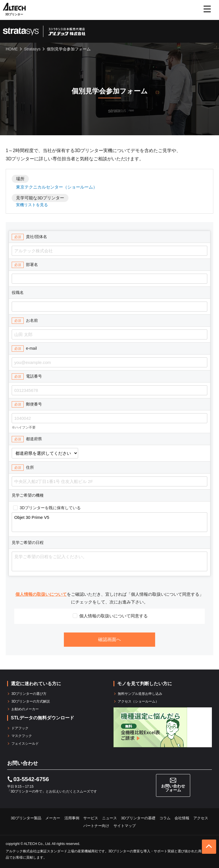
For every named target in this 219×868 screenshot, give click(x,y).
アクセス (201, 818)
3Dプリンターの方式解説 (31, 701)
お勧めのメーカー (25, 709)
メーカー (53, 818)
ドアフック (20, 728)
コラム (165, 818)
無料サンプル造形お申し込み (140, 694)
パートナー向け (96, 826)
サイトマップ (125, 826)
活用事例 (72, 818)
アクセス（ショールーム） (138, 701)
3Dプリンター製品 (26, 818)
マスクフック (22, 736)
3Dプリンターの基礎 (138, 818)
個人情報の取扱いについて (41, 594)
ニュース (109, 818)
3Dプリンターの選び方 (29, 694)
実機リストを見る (32, 205)
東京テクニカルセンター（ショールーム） (57, 187)
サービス (91, 818)
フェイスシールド (25, 744)
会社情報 (182, 818)
